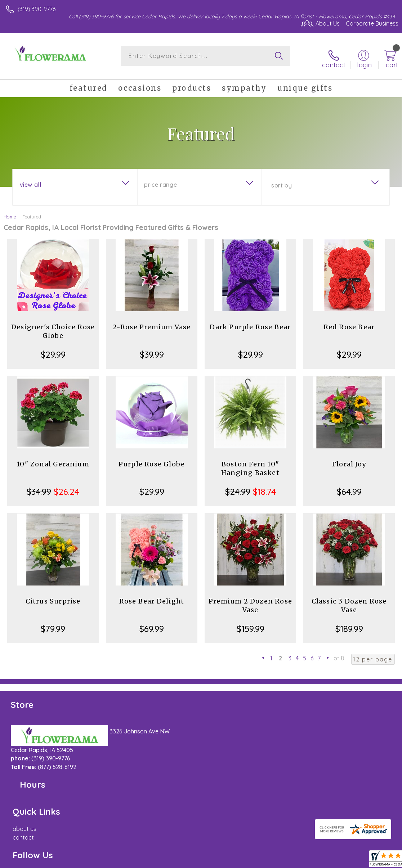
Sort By (282, 180)
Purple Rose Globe (152, 459)
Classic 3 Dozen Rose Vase (349, 600)
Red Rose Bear (349, 322)
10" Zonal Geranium (53, 459)
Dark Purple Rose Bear (250, 322)
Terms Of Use (233, 860)
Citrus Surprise (53, 596)
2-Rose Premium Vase (152, 322)
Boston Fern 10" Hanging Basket (250, 463)
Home (10, 212)
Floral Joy (349, 459)
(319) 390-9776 (37, 9)
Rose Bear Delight (152, 596)
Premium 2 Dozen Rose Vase (250, 600)
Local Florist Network (327, 860)
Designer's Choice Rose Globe (53, 326)
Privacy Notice (276, 860)
